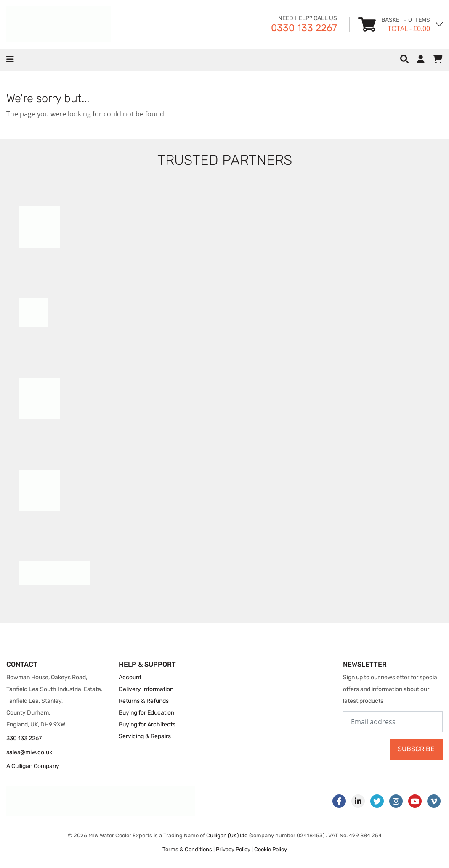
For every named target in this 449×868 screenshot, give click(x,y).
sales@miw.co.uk (29, 752)
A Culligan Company (33, 766)
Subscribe (416, 749)
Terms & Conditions (187, 849)
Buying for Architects (147, 724)
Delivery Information (146, 689)
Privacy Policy (233, 849)
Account (130, 677)
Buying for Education (146, 713)
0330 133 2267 (304, 28)
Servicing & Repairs (145, 736)
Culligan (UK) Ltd (227, 835)
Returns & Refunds (144, 701)
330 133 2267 (24, 738)
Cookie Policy (271, 849)
